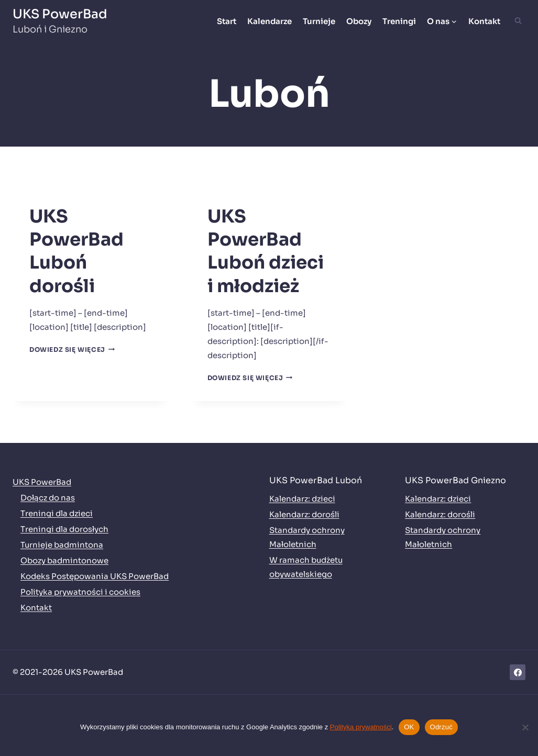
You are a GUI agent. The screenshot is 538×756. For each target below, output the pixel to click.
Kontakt (484, 21)
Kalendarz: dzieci (302, 499)
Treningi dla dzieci (57, 513)
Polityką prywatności (361, 727)
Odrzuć (441, 727)
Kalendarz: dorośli (304, 514)
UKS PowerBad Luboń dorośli (76, 251)
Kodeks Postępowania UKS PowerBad (95, 576)
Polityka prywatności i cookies (80, 592)
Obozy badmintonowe (64, 560)
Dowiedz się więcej (72, 349)
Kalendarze (270, 21)
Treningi (399, 21)
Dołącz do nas (48, 498)
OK (409, 727)
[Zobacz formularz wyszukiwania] (518, 21)
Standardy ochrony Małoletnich (307, 537)
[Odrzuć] (525, 727)
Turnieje (319, 21)
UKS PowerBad (42, 482)
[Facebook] (518, 672)
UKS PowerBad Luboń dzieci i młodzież (266, 251)
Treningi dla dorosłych (64, 529)
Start (227, 21)
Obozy (359, 21)
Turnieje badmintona (62, 545)
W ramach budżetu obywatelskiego (306, 567)
